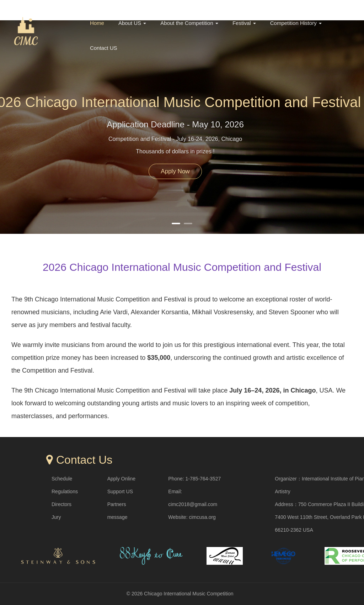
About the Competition (189, 23)
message (117, 517)
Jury (56, 517)
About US (132, 23)
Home (97, 23)
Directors (61, 504)
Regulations (65, 491)
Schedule (62, 479)
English (342, 8)
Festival (244, 23)
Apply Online (121, 479)
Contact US (104, 48)
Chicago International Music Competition (189, 594)
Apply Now (175, 171)
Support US (120, 491)
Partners (117, 504)
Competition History (296, 23)
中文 (317, 8)
